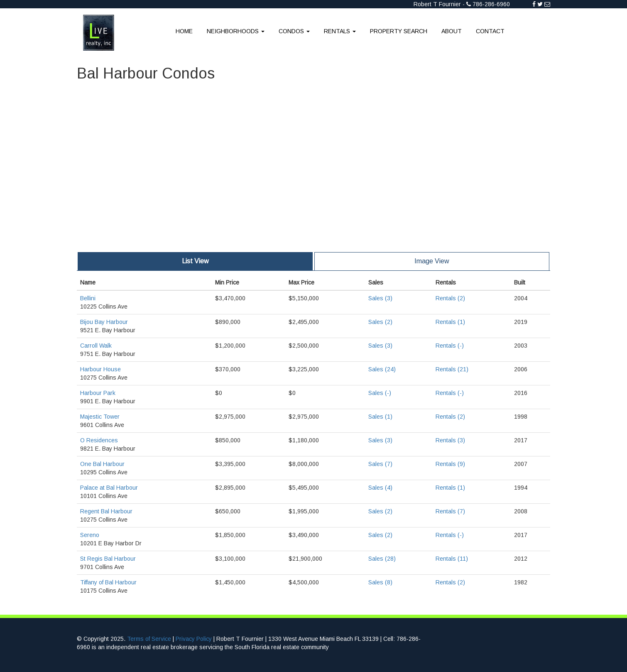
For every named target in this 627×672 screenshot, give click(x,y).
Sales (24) (382, 369)
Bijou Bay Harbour (104, 322)
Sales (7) (380, 464)
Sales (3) (380, 298)
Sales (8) (380, 582)
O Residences (99, 440)
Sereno (90, 535)
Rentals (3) (450, 440)
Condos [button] (294, 31)
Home (184, 31)
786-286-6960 (491, 4)
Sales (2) (380, 322)
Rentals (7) (450, 511)
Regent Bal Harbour (106, 511)
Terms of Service (149, 639)
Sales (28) (382, 559)
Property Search (399, 31)
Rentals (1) (450, 322)
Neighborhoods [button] (236, 31)
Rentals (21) (452, 369)
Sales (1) (380, 417)
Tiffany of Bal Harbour (108, 582)
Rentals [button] (340, 31)
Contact (490, 31)
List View (195, 261)
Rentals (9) (450, 464)
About (452, 31)
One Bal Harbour (102, 464)
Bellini (88, 298)
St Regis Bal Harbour (108, 559)
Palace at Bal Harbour (109, 488)
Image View (432, 261)
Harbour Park (98, 393)
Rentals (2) (450, 298)
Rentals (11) (452, 559)
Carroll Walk (96, 346)
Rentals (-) (450, 346)
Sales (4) (380, 488)
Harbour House (100, 369)
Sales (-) (380, 393)
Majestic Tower (100, 417)
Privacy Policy (194, 639)
